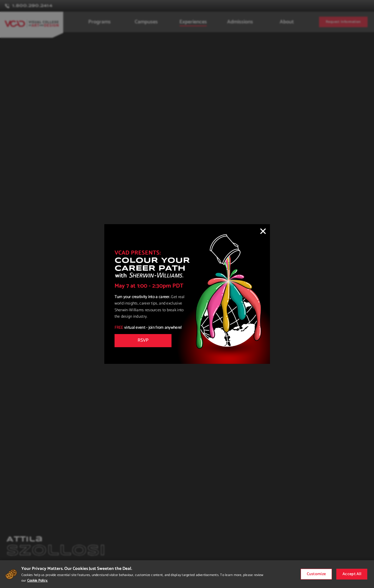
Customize (316, 574)
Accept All (352, 574)
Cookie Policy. (37, 581)
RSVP (143, 340)
